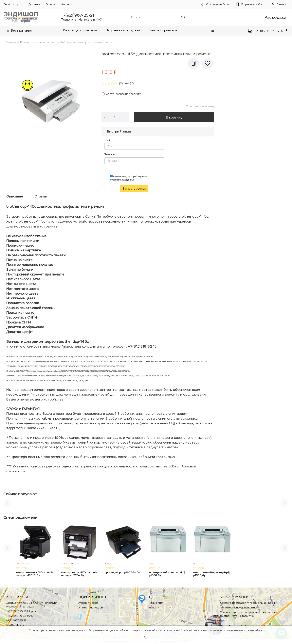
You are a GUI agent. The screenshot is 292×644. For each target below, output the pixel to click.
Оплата (50, 4)
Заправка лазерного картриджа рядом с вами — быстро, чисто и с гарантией (250, 614)
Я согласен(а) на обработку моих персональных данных (129, 178)
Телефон (109, 154)
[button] (213, 31)
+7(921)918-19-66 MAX (19, 616)
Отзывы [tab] (41, 196)
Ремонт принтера (164, 30)
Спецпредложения (21, 517)
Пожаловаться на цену (200, 106)
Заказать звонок (134, 189)
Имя (107, 140)
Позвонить (68, 19)
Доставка (34, 4)
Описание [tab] (15, 196)
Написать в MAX (90, 19)
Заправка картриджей (123, 30)
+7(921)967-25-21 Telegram (22, 611)
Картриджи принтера (80, 30)
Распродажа (275, 17)
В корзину (174, 117)
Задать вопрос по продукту (124, 94)
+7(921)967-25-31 (16, 620)
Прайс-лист (156, 603)
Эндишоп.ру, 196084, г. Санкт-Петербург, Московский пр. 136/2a (32, 605)
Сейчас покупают (20, 494)
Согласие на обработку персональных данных (249, 603)
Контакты (67, 4)
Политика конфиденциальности (240, 608)
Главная (11, 42)
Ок (146, 637)
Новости (154, 608)
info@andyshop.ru (17, 625)
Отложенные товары (90, 608)
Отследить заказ (88, 603)
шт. (215, 4)
